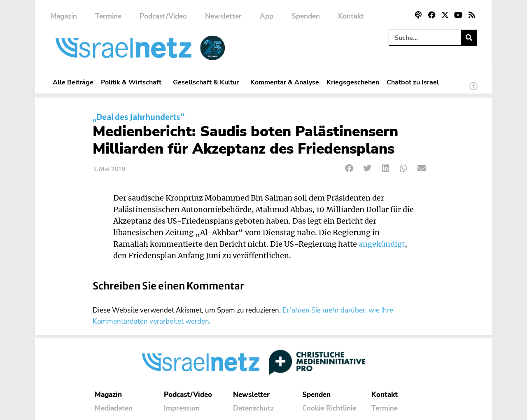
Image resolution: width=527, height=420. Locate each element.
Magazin (64, 16)
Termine (108, 16)
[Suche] (469, 38)
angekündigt (382, 244)
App (267, 16)
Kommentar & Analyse (285, 82)
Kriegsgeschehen (353, 82)
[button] (349, 169)
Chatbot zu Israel (413, 82)
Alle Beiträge (73, 82)
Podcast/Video (163, 16)
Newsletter (223, 16)
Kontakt (351, 16)
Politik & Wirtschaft (133, 82)
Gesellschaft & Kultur (208, 82)
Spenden (306, 16)
